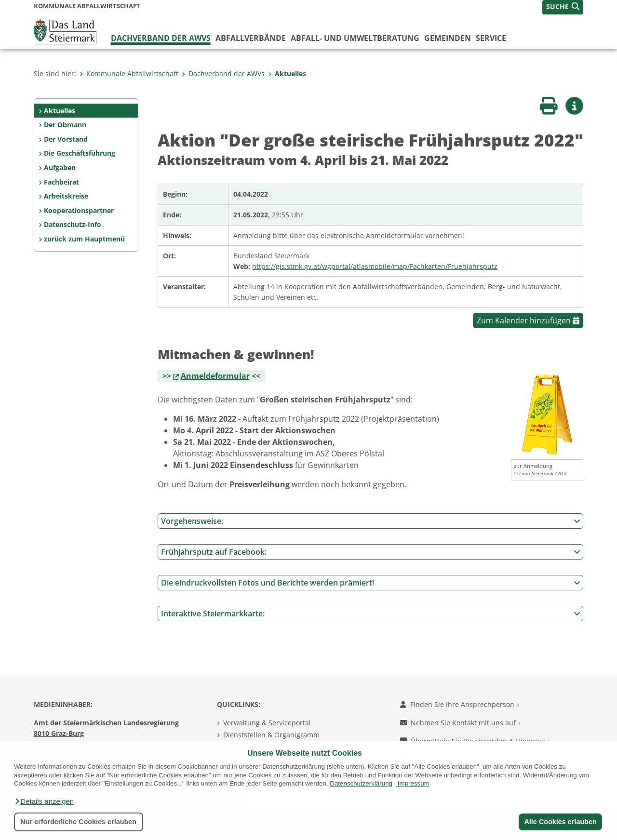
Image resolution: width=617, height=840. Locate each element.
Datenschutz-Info (73, 224)
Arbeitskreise (66, 196)
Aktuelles (287, 73)
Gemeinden (448, 38)
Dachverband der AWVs (161, 38)
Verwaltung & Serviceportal (267, 723)
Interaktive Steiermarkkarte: (371, 613)
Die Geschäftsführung (80, 153)
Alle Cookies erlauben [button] (560, 822)
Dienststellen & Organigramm (271, 735)
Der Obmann (65, 125)
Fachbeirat (61, 182)
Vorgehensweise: (371, 521)
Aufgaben (60, 167)
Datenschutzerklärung (361, 783)
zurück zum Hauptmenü (84, 239)
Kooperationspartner (79, 210)
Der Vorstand (66, 139)
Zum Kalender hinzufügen (528, 320)
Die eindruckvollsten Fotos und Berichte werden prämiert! (371, 583)
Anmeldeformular (215, 376)
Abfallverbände (251, 38)
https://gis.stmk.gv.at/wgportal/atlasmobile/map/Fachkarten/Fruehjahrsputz (375, 266)
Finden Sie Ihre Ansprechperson (460, 704)
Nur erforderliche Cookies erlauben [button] (78, 822)
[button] (44, 801)
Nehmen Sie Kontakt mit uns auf (460, 723)
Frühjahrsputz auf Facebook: (371, 552)
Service (491, 38)
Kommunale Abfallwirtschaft (129, 73)
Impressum (414, 783)
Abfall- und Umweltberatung (355, 38)
